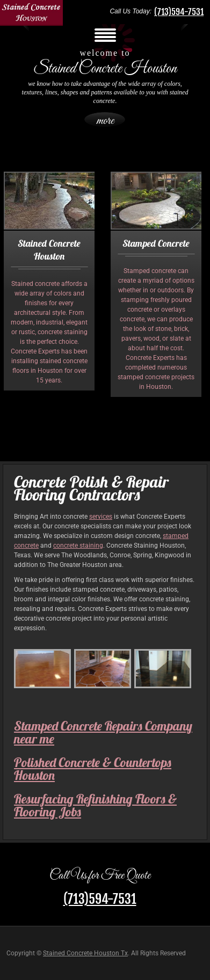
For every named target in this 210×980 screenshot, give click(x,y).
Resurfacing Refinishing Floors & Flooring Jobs (95, 805)
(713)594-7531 (179, 12)
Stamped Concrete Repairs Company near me (103, 732)
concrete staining (78, 546)
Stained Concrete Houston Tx (85, 953)
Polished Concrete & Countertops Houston (93, 769)
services (101, 517)
